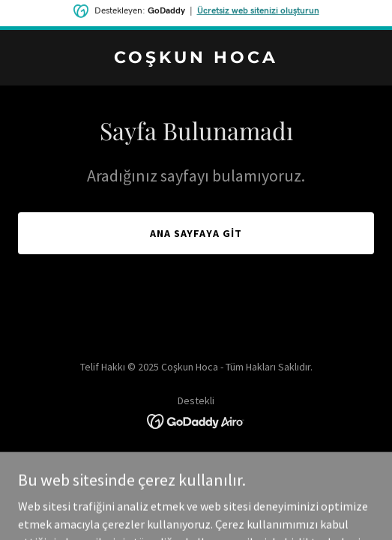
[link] (196, 58)
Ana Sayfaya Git (196, 233)
